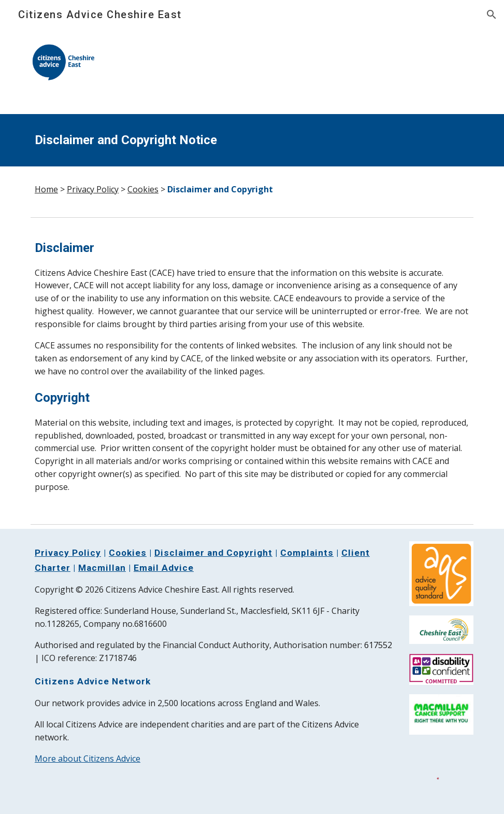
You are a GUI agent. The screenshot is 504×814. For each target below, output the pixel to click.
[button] (492, 15)
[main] (252, 140)
